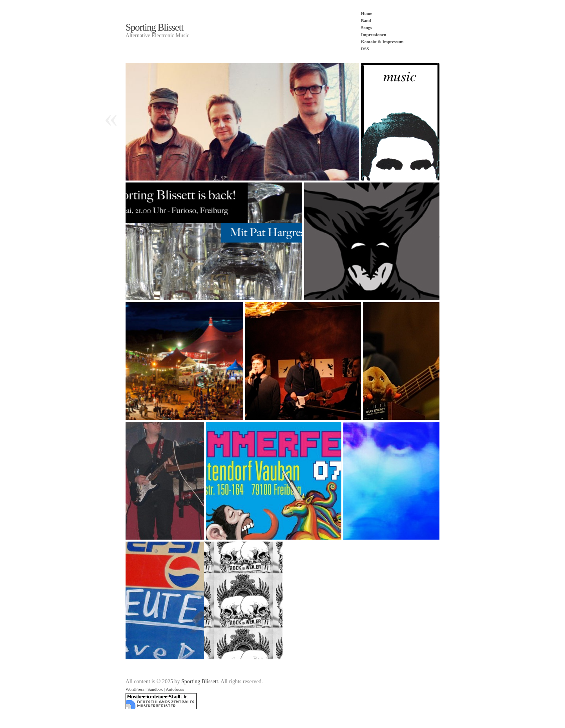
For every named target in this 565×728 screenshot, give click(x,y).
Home (367, 13)
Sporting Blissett (154, 27)
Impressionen (374, 35)
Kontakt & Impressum (382, 42)
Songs (366, 27)
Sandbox (155, 689)
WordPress (135, 689)
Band (366, 20)
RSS (365, 49)
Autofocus (175, 689)
